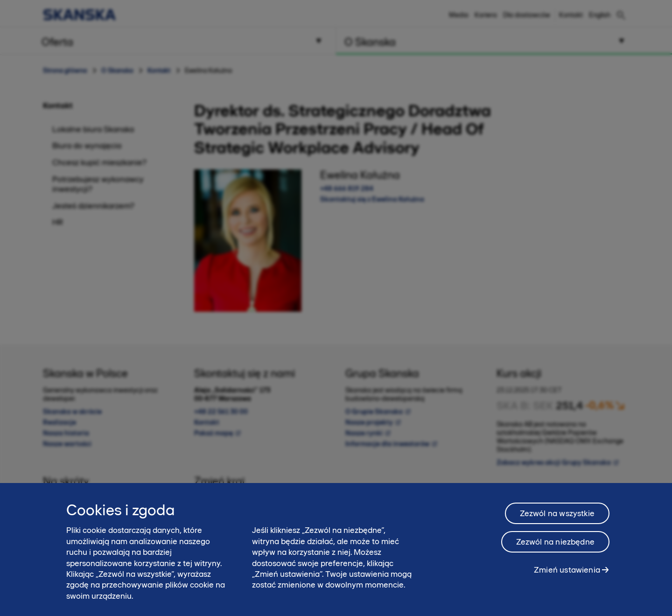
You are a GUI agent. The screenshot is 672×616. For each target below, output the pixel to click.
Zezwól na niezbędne (555, 547)
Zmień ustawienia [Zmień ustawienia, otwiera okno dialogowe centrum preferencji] (567, 575)
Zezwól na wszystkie (557, 519)
